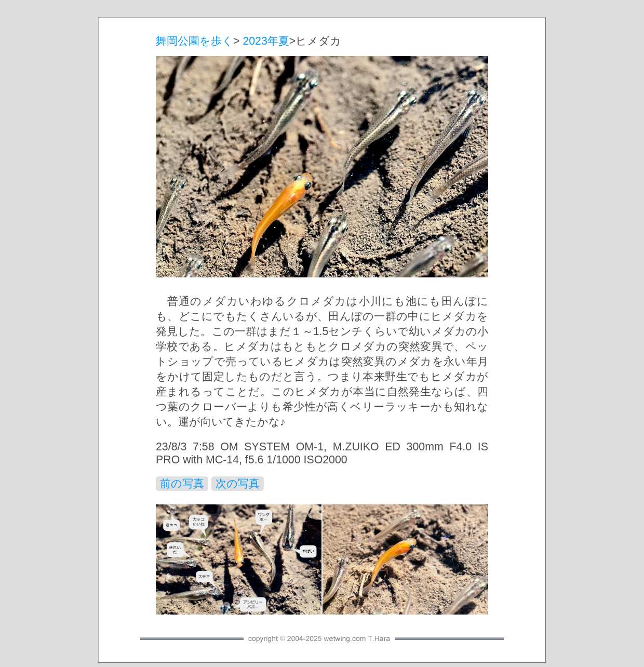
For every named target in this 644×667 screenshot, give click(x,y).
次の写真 (238, 484)
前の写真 (182, 484)
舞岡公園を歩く (194, 41)
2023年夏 (266, 41)
